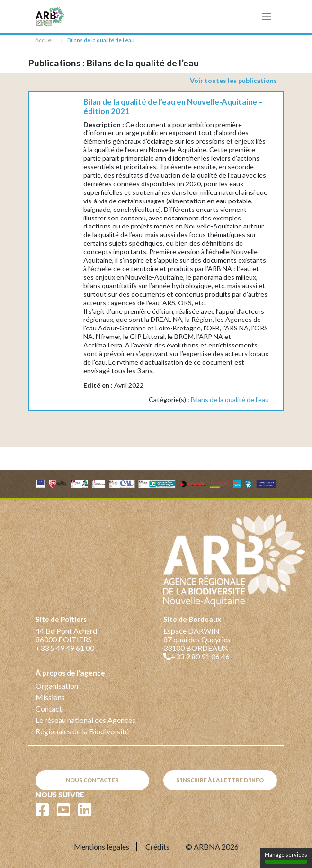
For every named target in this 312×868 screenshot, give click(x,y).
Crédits (157, 846)
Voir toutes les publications (233, 80)
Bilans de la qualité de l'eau (230, 399)
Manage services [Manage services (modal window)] (286, 858)
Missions (50, 697)
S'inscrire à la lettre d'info (220, 780)
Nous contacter (92, 780)
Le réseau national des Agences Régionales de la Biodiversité (85, 726)
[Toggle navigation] (266, 17)
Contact (49, 708)
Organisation (57, 686)
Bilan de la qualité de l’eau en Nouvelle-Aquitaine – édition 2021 (173, 107)
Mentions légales (102, 846)
